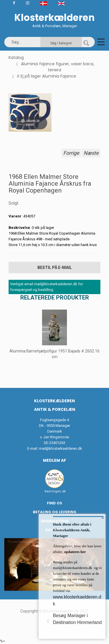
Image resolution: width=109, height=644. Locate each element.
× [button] (103, 518)
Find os (54, 503)
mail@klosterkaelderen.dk (61, 448)
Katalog (16, 58)
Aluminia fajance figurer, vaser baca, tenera (58, 67)
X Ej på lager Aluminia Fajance (46, 76)
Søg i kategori (61, 43)
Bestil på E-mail (55, 267)
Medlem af (54, 460)
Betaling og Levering (55, 512)
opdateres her (75, 552)
